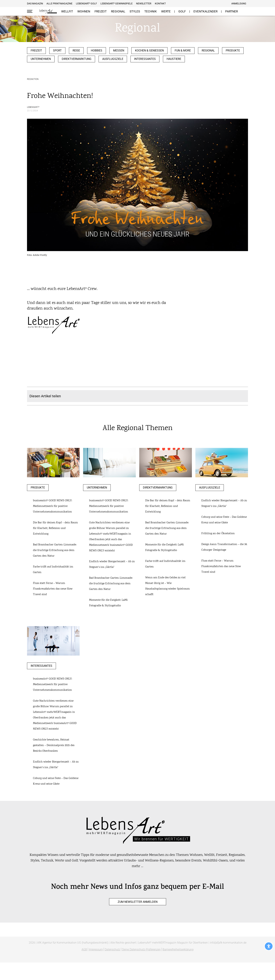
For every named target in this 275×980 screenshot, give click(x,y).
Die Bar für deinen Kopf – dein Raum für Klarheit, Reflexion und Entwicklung (55, 528)
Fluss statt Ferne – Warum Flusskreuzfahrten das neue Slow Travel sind (53, 589)
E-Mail (183, 4)
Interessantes (145, 59)
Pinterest (174, 4)
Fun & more (183, 51)
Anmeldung (239, 4)
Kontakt (160, 4)
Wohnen (84, 11)
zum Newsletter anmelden (138, 902)
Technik (151, 11)
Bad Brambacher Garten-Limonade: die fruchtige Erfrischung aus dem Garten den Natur (55, 550)
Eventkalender (205, 11)
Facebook (170, 4)
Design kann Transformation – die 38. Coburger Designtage (224, 547)
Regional (118, 11)
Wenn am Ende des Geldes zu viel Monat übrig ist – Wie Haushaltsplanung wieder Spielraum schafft (167, 586)
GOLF (182, 11)
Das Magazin (35, 4)
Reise (76, 51)
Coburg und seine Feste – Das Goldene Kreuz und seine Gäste (224, 520)
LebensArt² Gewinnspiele (117, 4)
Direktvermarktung (77, 59)
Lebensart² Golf (86, 4)
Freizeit (101, 11)
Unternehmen (41, 59)
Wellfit (67, 11)
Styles (135, 11)
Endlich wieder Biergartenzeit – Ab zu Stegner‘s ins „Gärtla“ (112, 564)
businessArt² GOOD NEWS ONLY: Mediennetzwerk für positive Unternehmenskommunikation (53, 506)
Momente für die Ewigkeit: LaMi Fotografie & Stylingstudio (108, 603)
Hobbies (97, 51)
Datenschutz (112, 949)
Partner (232, 11)
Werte (166, 11)
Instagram (178, 4)
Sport (57, 51)
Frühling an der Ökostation (218, 534)
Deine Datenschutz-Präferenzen (141, 949)
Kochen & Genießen (149, 51)
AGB (84, 949)
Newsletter (144, 4)
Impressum (96, 949)
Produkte (233, 51)
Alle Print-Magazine (59, 4)
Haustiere (174, 59)
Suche (245, 11)
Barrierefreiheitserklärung (178, 949)
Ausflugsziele (113, 59)
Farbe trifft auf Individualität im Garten (53, 570)
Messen (119, 51)
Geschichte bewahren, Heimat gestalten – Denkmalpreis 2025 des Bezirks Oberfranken (54, 745)
